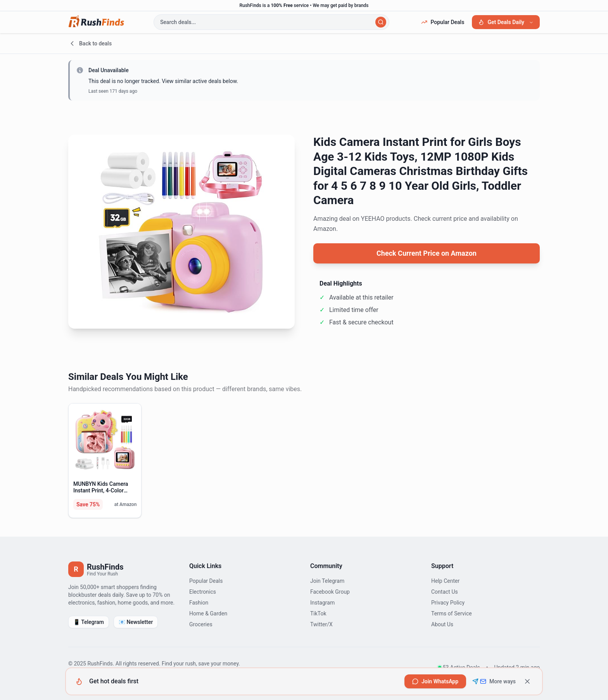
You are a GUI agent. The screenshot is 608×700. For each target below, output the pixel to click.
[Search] (381, 22)
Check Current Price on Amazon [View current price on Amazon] (427, 253)
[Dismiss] (527, 681)
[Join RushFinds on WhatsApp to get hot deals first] (435, 681)
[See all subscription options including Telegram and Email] (494, 681)
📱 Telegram (89, 622)
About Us (442, 624)
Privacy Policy (448, 603)
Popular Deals (443, 22)
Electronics (203, 592)
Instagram (322, 603)
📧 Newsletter (136, 622)
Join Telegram (327, 581)
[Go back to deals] (304, 43)
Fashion (199, 603)
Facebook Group (330, 592)
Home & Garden (208, 613)
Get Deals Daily (506, 22)
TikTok (318, 613)
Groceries (201, 624)
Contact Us (445, 592)
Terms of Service (452, 613)
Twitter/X (321, 624)
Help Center (445, 581)
